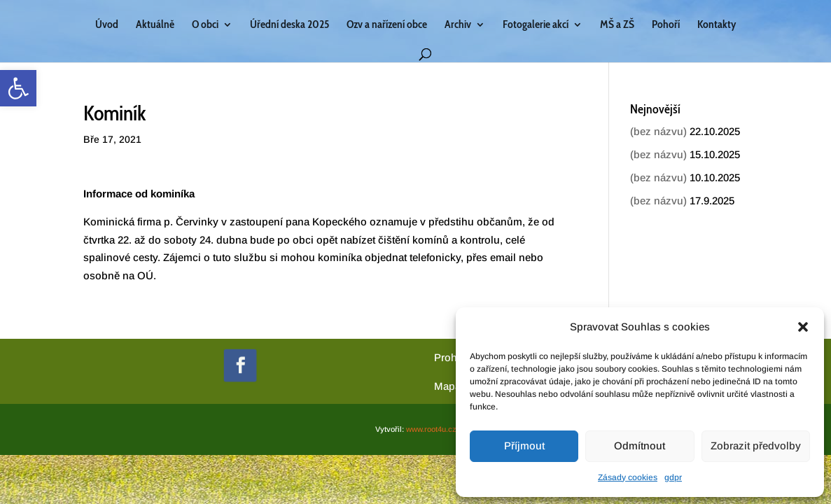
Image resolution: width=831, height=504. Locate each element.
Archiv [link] (458, 25)
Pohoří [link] (666, 25)
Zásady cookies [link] (628, 477)
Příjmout (524, 446)
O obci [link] (205, 25)
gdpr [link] (673, 477)
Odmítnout (640, 446)
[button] (803, 327)
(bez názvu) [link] (658, 131)
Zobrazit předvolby (756, 446)
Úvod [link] (107, 25)
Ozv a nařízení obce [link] (387, 25)
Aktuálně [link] (155, 25)
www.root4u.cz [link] (431, 429)
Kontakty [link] (717, 25)
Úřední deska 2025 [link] (289, 25)
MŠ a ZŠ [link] (617, 25)
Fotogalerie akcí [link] (536, 25)
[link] (18, 88)
